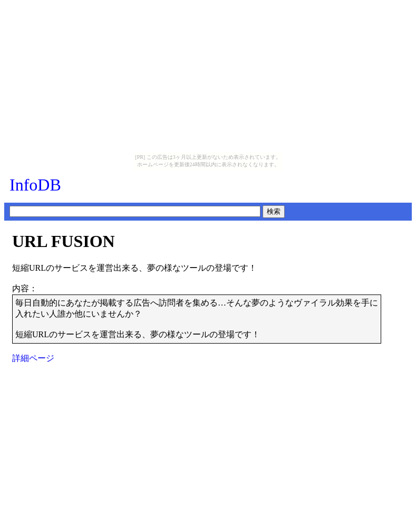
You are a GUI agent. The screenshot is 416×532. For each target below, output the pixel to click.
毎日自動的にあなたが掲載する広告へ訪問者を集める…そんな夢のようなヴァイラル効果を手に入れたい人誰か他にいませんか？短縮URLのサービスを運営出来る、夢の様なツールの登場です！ (197, 319)
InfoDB (35, 185)
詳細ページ (33, 358)
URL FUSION (64, 241)
